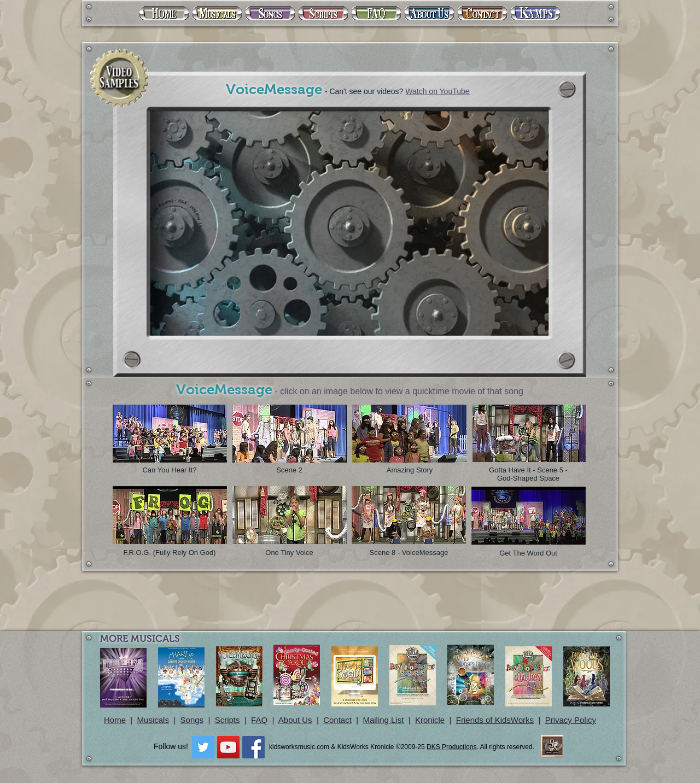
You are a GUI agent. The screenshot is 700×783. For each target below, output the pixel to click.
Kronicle (430, 720)
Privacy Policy (571, 720)
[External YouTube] (348, 221)
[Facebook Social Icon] (253, 747)
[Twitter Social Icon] (203, 747)
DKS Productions (451, 747)
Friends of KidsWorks (495, 720)
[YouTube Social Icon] (228, 747)
